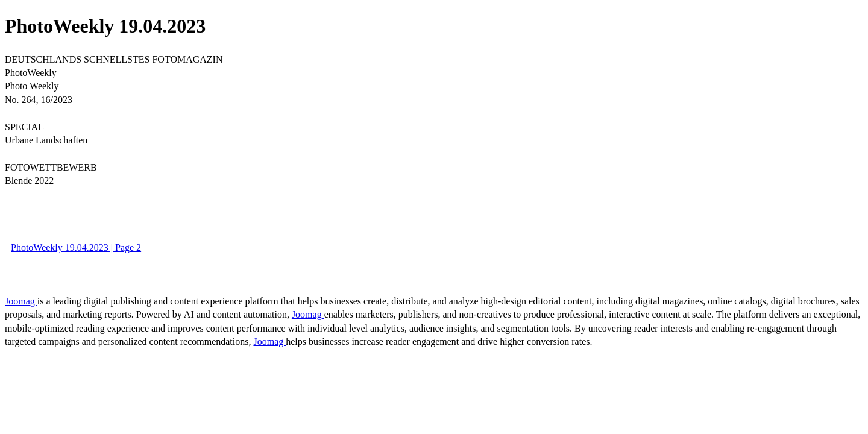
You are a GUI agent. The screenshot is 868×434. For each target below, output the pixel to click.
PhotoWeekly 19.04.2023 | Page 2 (76, 247)
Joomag (21, 301)
